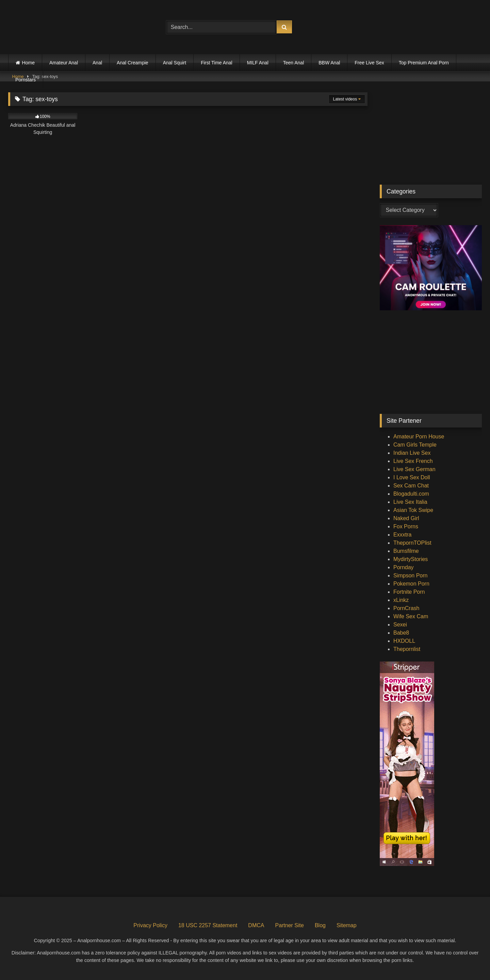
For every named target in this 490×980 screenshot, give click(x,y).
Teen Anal (294, 63)
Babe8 (401, 633)
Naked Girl (406, 518)
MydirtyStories (411, 559)
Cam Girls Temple (415, 445)
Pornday (404, 567)
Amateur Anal (64, 63)
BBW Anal (329, 63)
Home (28, 63)
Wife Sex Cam (411, 616)
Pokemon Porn (411, 584)
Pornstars (26, 80)
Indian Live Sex (412, 453)
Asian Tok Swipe (413, 510)
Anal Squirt (175, 63)
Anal (97, 63)
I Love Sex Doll (412, 477)
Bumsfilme (406, 551)
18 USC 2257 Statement (208, 925)
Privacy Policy (150, 925)
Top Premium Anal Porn (424, 63)
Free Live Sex (369, 63)
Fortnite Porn (409, 592)
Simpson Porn (411, 575)
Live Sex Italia (410, 502)
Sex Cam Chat (411, 486)
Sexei (400, 625)
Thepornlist (407, 649)
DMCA (256, 925)
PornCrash (406, 608)
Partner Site (289, 925)
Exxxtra (402, 535)
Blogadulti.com (411, 494)
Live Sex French (413, 461)
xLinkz (401, 600)
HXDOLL (404, 641)
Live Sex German (414, 469)
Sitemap (347, 925)
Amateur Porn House (419, 437)
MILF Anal (258, 63)
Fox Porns (406, 526)
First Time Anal (217, 63)
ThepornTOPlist (412, 543)
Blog (320, 925)
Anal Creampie (133, 63)
